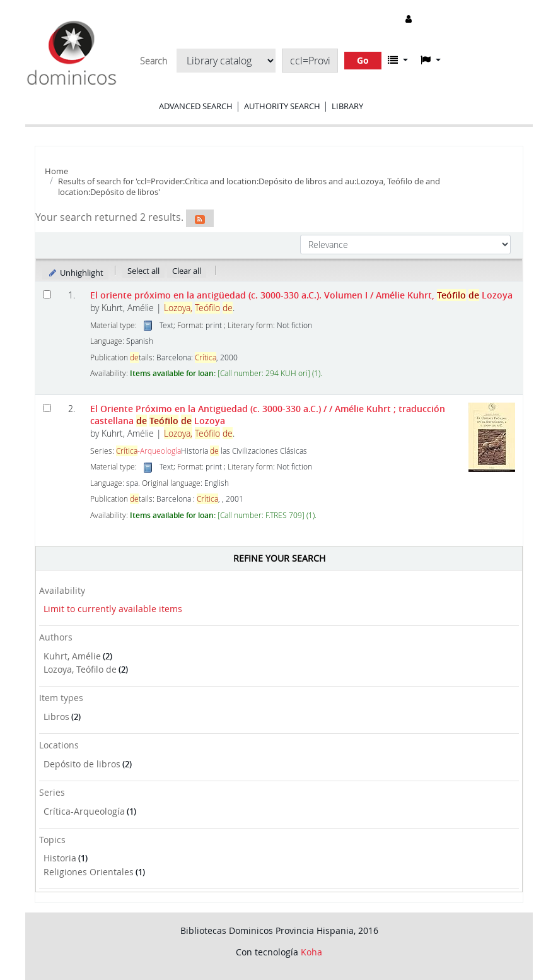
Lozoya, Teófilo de (80, 669)
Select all (143, 271)
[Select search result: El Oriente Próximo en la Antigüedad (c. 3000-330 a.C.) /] (47, 408)
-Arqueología (148, 451)
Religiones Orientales (89, 872)
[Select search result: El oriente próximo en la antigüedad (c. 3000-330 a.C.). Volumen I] (47, 294)
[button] (398, 60)
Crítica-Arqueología (84, 811)
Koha (311, 952)
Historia (60, 858)
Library (347, 106)
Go (363, 60)
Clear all (187, 271)
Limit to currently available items (113, 609)
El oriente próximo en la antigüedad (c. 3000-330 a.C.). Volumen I (301, 295)
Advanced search (196, 106)
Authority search (282, 106)
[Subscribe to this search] (200, 218)
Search (154, 61)
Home (56, 171)
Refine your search (279, 558)
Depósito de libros (82, 764)
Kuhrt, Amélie (72, 656)
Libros (56, 717)
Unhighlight (75, 273)
